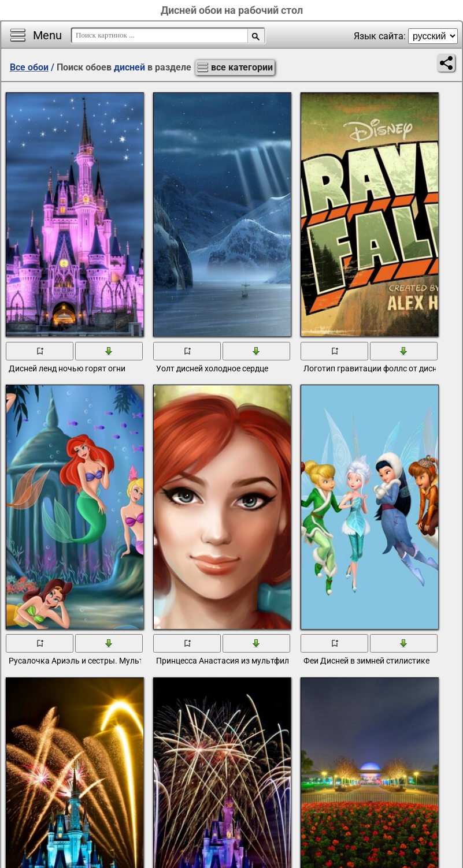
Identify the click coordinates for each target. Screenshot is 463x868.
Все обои (29, 67)
